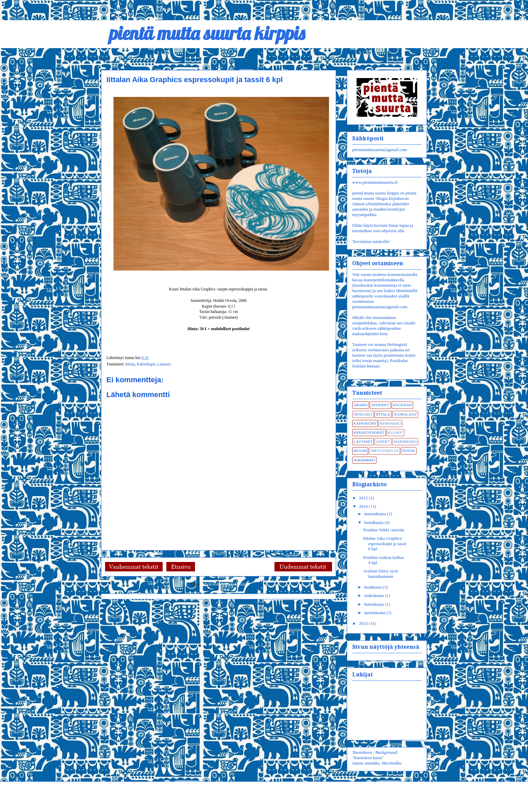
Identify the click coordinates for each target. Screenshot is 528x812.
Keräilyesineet (369, 432)
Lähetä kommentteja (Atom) (224, 584)
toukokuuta (375, 595)
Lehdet (383, 442)
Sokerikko (364, 460)
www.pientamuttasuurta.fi (375, 182)
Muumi (360, 451)
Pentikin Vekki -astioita (384, 530)
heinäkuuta (374, 522)
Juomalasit (405, 414)
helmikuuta (375, 604)
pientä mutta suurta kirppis (203, 33)
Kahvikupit (146, 364)
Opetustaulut (384, 451)
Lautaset (164, 364)
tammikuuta (375, 613)
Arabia (361, 405)
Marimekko (405, 442)
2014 (364, 506)
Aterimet (380, 405)
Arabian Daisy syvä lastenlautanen (380, 574)
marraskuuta (376, 514)
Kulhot (395, 432)
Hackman (403, 405)
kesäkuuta (374, 587)
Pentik (409, 451)
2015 (364, 498)
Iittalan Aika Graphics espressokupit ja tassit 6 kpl (385, 543)
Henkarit (363, 414)
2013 (364, 623)
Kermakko (391, 423)
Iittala (130, 364)
